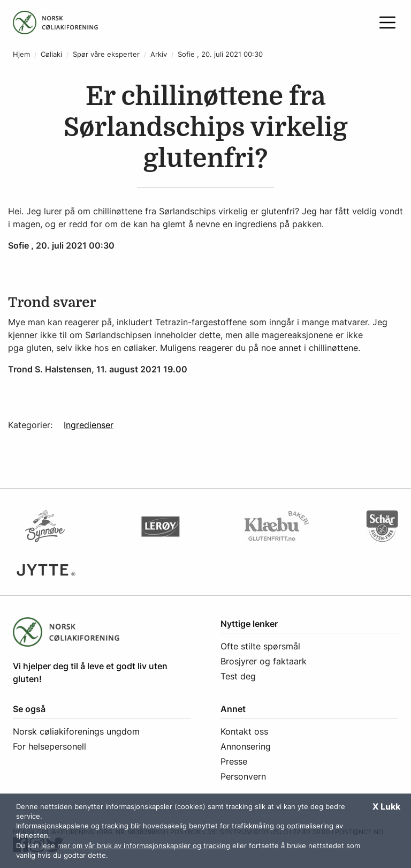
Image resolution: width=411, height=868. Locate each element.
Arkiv (159, 54)
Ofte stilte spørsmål (260, 646)
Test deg (238, 676)
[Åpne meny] (387, 23)
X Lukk (386, 806)
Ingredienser (89, 425)
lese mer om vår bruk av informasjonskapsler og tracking (136, 845)
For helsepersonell (50, 746)
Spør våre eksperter (106, 54)
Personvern (243, 776)
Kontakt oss (244, 731)
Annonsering (246, 746)
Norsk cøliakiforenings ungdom (76, 731)
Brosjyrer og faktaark (264, 661)
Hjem (21, 54)
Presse (234, 761)
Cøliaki (51, 54)
